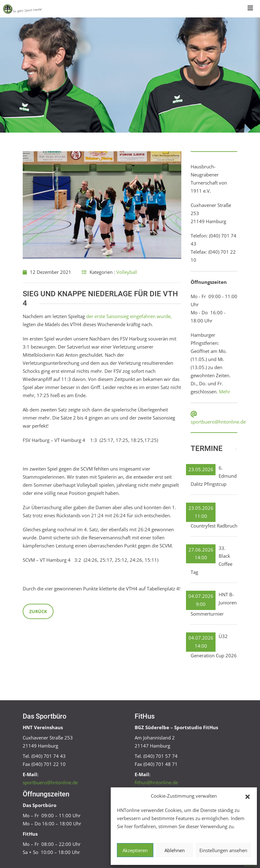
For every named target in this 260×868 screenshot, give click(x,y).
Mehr (225, 392)
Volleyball (127, 272)
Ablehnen (175, 850)
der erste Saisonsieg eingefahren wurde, (129, 316)
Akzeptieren (135, 850)
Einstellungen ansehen (223, 850)
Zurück (38, 611)
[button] (248, 796)
